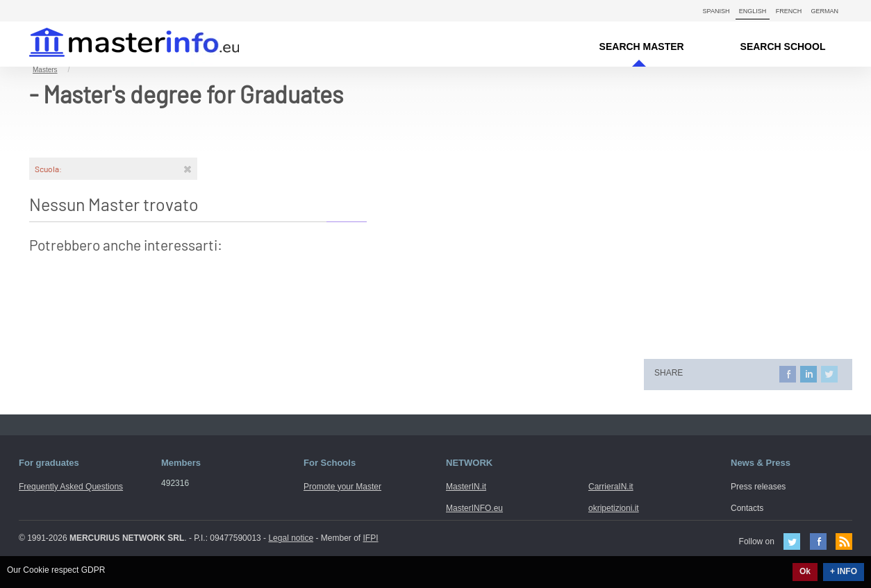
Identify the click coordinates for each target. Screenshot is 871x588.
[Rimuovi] (188, 169)
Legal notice (291, 538)
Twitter (792, 541)
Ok (805, 571)
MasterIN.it (118, 44)
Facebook (818, 541)
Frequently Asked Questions (71, 487)
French (789, 11)
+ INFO (844, 571)
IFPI (371, 538)
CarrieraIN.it (611, 487)
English (753, 11)
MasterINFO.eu (474, 508)
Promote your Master (342, 487)
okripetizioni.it (614, 508)
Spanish (716, 11)
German (824, 11)
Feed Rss (844, 541)
